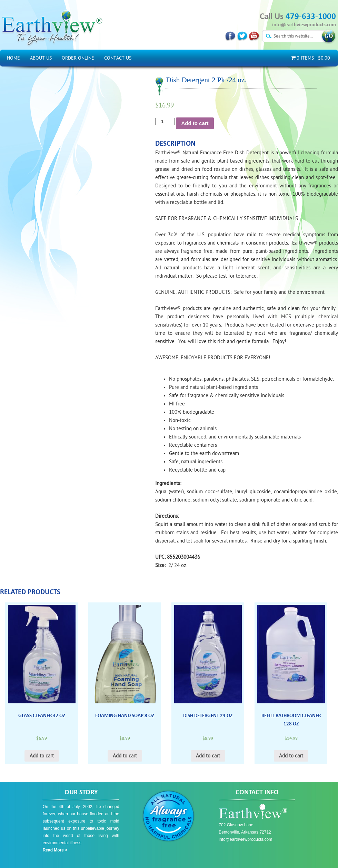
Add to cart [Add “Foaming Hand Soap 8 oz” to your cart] (125, 756)
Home (13, 58)
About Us (41, 58)
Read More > (55, 850)
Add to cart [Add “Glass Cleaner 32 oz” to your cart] (42, 756)
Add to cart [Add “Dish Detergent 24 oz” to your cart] (208, 756)
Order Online (78, 58)
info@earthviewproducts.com (304, 24)
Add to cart (195, 123)
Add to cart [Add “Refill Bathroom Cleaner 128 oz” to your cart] (291, 756)
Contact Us (118, 58)
